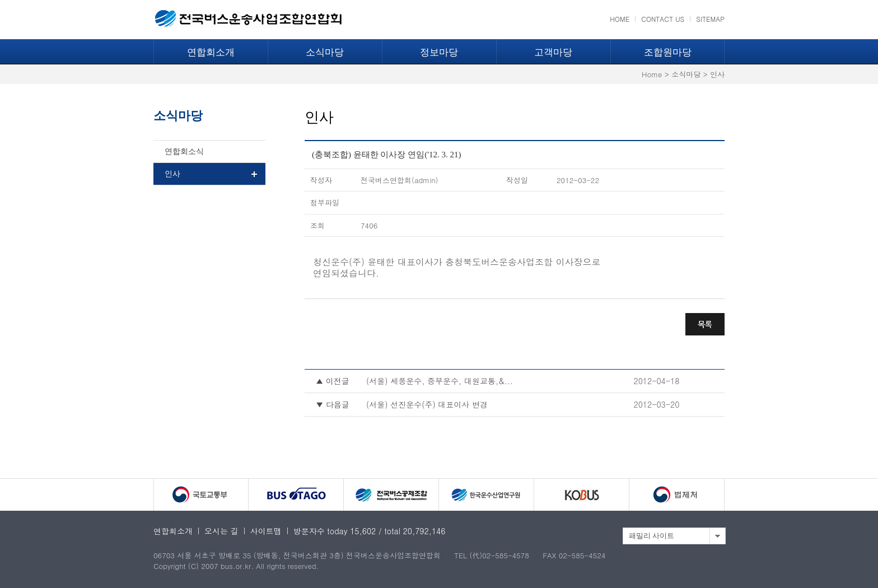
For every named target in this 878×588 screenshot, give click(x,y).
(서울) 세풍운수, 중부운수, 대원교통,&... (440, 381)
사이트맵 (266, 531)
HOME (620, 19)
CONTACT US (663, 19)
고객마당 (553, 52)
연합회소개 (211, 52)
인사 (172, 174)
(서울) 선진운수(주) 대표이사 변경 (427, 404)
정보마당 (439, 52)
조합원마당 (668, 52)
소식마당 (325, 52)
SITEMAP (710, 19)
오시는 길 (221, 531)
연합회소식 (184, 151)
